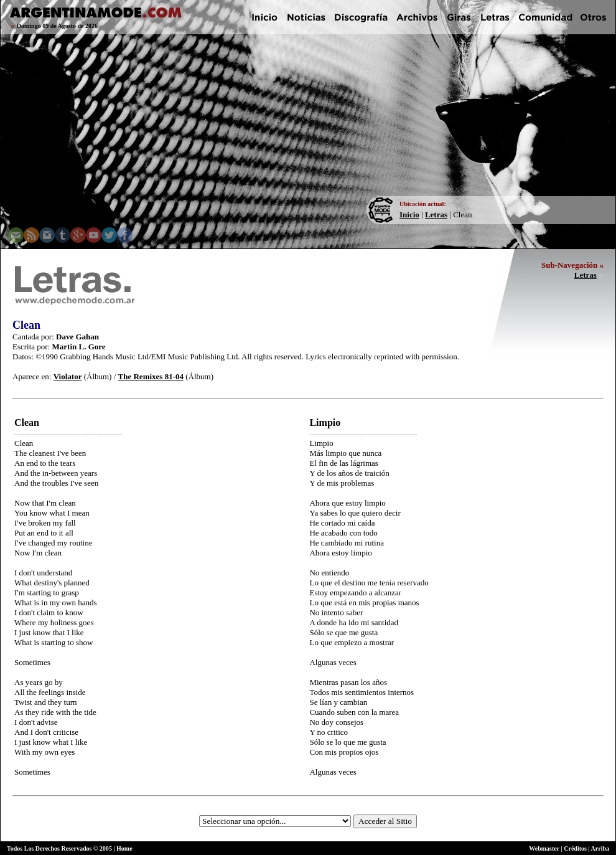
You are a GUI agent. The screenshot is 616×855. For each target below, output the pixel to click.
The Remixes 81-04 (151, 376)
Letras (436, 215)
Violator (68, 376)
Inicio (409, 215)
